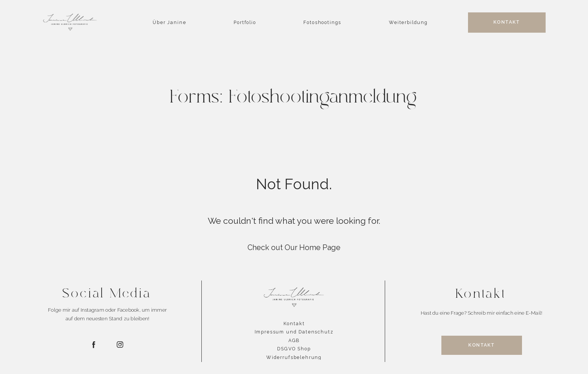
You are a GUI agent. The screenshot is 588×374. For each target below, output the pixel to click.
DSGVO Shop (294, 349)
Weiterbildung (408, 23)
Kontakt (294, 324)
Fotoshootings (322, 23)
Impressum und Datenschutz (294, 332)
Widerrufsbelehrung (294, 357)
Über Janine (169, 23)
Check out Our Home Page (294, 248)
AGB (294, 341)
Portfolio (245, 23)
